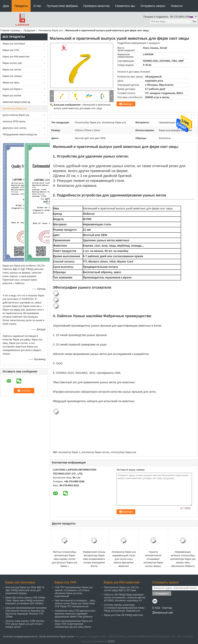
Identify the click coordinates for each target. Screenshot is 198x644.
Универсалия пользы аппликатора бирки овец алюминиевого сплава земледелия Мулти (94, 559)
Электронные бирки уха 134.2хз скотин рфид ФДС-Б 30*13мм (121, 589)
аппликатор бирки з (69, 452)
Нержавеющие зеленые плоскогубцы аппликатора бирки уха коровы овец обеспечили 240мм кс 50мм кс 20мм (183, 561)
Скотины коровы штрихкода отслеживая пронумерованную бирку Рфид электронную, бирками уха (124, 608)
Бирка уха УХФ (11, 50)
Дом (6, 6)
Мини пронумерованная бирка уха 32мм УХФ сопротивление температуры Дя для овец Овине (73, 624)
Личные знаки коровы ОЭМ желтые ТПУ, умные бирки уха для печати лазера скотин (25, 624)
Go (194, 21)
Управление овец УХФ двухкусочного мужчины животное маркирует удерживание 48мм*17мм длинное (75, 614)
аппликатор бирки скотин (95, 452)
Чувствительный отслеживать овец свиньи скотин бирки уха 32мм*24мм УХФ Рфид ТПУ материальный (75, 603)
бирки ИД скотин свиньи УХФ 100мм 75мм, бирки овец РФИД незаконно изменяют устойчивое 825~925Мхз (25, 601)
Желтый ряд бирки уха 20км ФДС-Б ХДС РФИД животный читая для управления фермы (25, 590)
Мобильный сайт (163, 613)
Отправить (162, 594)
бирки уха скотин (12, 70)
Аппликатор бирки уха (51, 30)
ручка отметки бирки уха (16, 115)
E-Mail (156, 608)
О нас (37, 6)
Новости (177, 6)
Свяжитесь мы (125, 6)
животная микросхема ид (16, 102)
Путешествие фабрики (62, 6)
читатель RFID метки (14, 122)
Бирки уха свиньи (12, 76)
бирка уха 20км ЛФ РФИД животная (123, 615)
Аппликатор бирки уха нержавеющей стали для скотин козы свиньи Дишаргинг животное (124, 559)
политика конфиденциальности (20, 637)
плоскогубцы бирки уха (123, 452)
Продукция (29, 30)
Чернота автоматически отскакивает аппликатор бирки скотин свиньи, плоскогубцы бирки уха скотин (153, 563)
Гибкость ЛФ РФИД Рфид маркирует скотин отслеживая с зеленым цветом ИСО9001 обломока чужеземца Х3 (125, 598)
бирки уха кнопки (12, 96)
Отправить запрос (153, 6)
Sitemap (167, 608)
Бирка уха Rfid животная (16, 57)
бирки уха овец (11, 83)
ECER (111, 641)
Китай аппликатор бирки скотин (57, 637)
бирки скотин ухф (12, 63)
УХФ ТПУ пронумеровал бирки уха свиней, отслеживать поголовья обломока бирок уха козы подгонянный (74, 592)
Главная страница (10, 30)
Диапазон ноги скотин (14, 128)
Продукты (21, 6)
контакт (128, 104)
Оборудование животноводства (20, 135)
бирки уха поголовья (14, 44)
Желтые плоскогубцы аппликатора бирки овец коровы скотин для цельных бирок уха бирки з (65, 559)
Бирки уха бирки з (12, 89)
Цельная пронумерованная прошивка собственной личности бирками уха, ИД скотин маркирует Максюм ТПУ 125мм (26, 612)
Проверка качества (97, 6)
